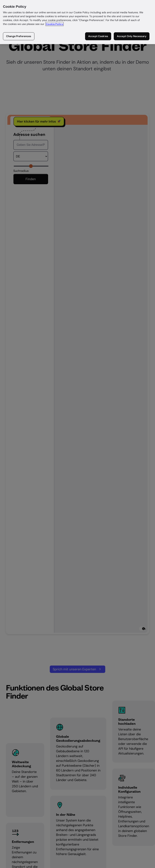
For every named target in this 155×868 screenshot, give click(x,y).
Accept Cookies (98, 36)
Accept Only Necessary (132, 36)
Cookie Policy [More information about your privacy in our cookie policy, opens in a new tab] (55, 24)
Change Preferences (19, 36)
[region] (77, 22)
